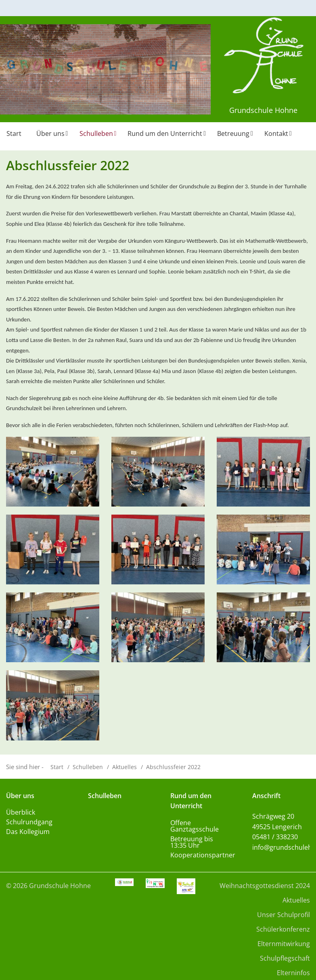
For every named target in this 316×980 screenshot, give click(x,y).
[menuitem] (15, 136)
